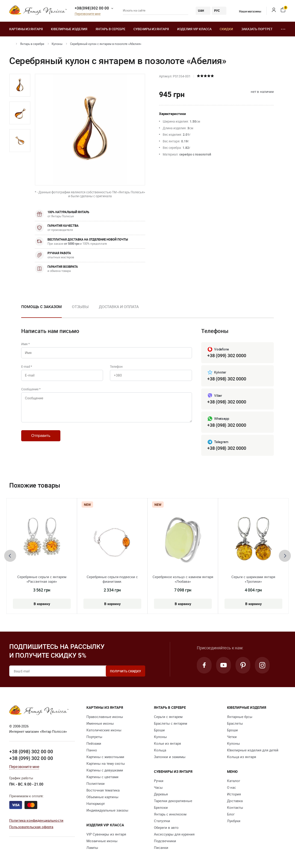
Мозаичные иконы (102, 841)
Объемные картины (102, 797)
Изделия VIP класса (194, 29)
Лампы (92, 847)
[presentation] (10, 556)
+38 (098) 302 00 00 (31, 751)
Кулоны (57, 44)
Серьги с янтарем (168, 717)
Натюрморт (96, 803)
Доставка (235, 801)
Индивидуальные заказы (107, 810)
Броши (159, 730)
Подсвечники (165, 841)
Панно (92, 750)
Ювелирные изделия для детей (253, 750)
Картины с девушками (105, 770)
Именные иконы (100, 723)
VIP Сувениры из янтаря (106, 834)
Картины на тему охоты (106, 763)
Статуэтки (162, 821)
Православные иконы (105, 717)
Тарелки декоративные (173, 801)
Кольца (160, 750)
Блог (231, 814)
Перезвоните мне (88, 14)
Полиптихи (96, 783)
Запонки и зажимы (170, 757)
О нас (232, 787)
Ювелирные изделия (69, 29)
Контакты (235, 807)
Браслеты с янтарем (171, 723)
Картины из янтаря (26, 29)
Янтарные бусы (240, 717)
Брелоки (161, 807)
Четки (232, 737)
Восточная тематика (103, 790)
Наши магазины (247, 11)
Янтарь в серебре (111, 29)
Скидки (226, 29)
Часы (158, 787)
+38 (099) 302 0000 (227, 355)
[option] (20, 85)
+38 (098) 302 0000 (227, 379)
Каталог (234, 781)
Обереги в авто (166, 827)
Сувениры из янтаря (151, 29)
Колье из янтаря (167, 743)
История (234, 794)
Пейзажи (94, 743)
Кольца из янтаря (242, 757)
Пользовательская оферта (31, 827)
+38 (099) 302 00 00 (31, 758)
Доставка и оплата (119, 307)
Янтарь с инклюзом (170, 814)
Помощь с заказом (41, 307)
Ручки (159, 781)
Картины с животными (105, 757)
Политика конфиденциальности (36, 820)
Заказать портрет (257, 29)
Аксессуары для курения (174, 834)
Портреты (94, 737)
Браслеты (235, 723)
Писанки (161, 847)
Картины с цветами (102, 777)
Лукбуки (234, 821)
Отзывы (80, 307)
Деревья (161, 794)
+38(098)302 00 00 (92, 8)
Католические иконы (104, 730)
